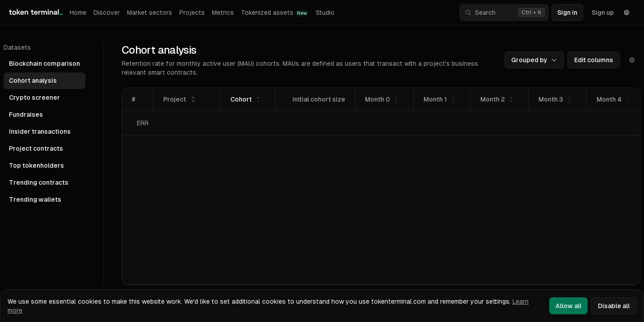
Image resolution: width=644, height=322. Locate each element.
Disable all (614, 306)
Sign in (567, 13)
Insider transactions (40, 131)
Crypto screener (34, 97)
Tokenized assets (275, 13)
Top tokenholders (36, 165)
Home (78, 13)
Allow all (568, 306)
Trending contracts (39, 182)
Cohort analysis (33, 80)
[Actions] (632, 60)
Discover (107, 13)
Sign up (603, 13)
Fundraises (26, 114)
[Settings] (627, 13)
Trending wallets (35, 199)
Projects (192, 13)
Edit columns (594, 60)
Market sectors (150, 13)
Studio (325, 13)
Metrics (223, 13)
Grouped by (534, 60)
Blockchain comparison (44, 64)
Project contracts (36, 148)
